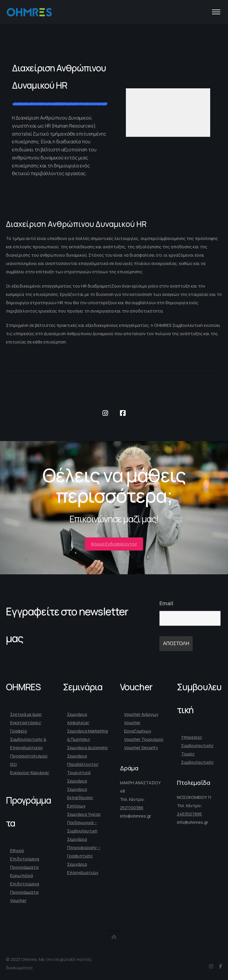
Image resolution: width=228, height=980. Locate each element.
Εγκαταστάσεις (26, 723)
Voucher (18, 900)
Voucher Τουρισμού (144, 739)
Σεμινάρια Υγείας (84, 814)
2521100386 (132, 808)
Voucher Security (141, 748)
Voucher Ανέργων (141, 714)
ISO (14, 764)
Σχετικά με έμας (26, 714)
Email (166, 603)
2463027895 (189, 814)
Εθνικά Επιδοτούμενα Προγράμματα (25, 859)
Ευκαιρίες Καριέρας (30, 773)
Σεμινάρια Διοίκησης (88, 748)
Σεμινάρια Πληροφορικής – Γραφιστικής (84, 847)
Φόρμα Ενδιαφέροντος (114, 544)
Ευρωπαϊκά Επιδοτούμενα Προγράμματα (25, 884)
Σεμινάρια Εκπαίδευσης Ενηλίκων (80, 798)
